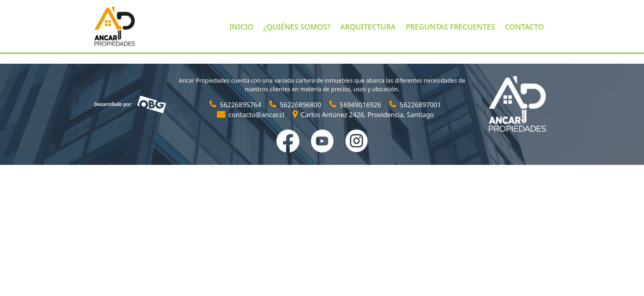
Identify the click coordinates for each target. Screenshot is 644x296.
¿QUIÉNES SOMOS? (297, 27)
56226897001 (415, 105)
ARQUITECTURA (368, 27)
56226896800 (296, 105)
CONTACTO (524, 27)
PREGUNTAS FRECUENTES (450, 27)
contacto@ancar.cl (252, 115)
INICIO (241, 27)
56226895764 (236, 105)
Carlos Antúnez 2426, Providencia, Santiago (363, 115)
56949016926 (356, 105)
